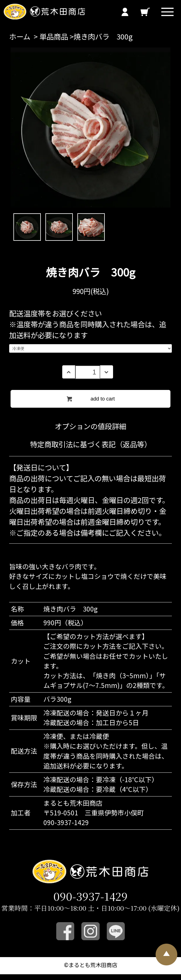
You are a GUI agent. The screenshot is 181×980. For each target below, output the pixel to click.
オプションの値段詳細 (90, 426)
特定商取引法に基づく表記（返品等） (91, 444)
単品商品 (54, 36)
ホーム (20, 36)
